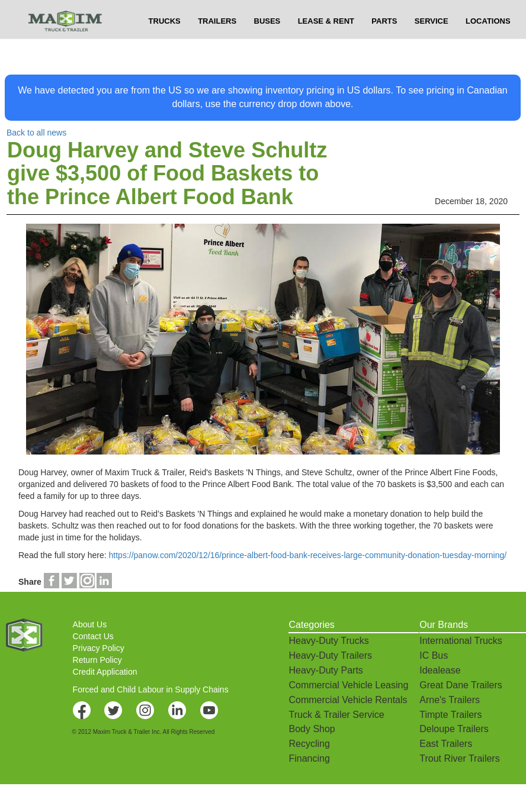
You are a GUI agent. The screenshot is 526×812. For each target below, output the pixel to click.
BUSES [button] (267, 44)
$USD (378, 12)
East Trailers (446, 744)
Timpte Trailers (450, 715)
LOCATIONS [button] (488, 44)
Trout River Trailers (459, 758)
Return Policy (97, 660)
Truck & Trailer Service (336, 715)
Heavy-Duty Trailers (330, 655)
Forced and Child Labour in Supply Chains (151, 689)
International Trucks (461, 641)
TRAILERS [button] (217, 44)
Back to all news (36, 133)
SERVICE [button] (432, 44)
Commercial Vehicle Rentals (348, 700)
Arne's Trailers (450, 700)
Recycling (309, 744)
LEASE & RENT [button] (326, 44)
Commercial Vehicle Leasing (348, 685)
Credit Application (105, 672)
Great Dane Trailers (461, 685)
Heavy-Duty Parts (325, 670)
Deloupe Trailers (454, 729)
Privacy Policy (99, 648)
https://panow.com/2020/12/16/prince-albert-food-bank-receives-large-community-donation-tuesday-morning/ (308, 555)
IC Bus (434, 655)
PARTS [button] (384, 44)
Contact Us (93, 636)
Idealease (440, 670)
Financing (309, 758)
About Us (90, 624)
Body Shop (312, 729)
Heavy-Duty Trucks (328, 641)
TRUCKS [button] (165, 44)
